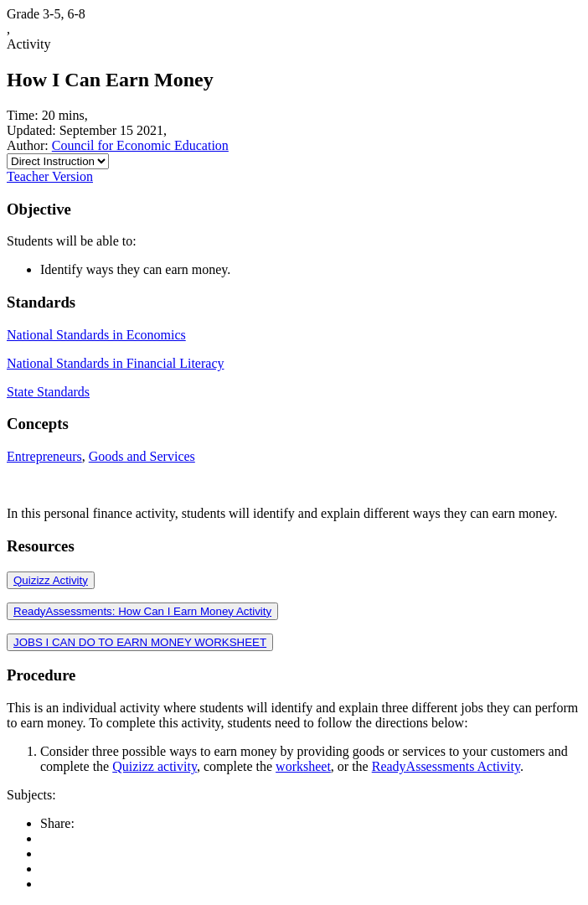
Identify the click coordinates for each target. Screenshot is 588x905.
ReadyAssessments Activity (446, 766)
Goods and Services (142, 456)
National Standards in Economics (96, 335)
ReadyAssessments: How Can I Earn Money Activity (142, 611)
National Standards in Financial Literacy (115, 363)
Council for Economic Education (140, 145)
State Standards (48, 392)
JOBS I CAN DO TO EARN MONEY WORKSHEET (140, 642)
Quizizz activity (155, 766)
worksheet (303, 766)
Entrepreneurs (44, 456)
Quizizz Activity (51, 580)
